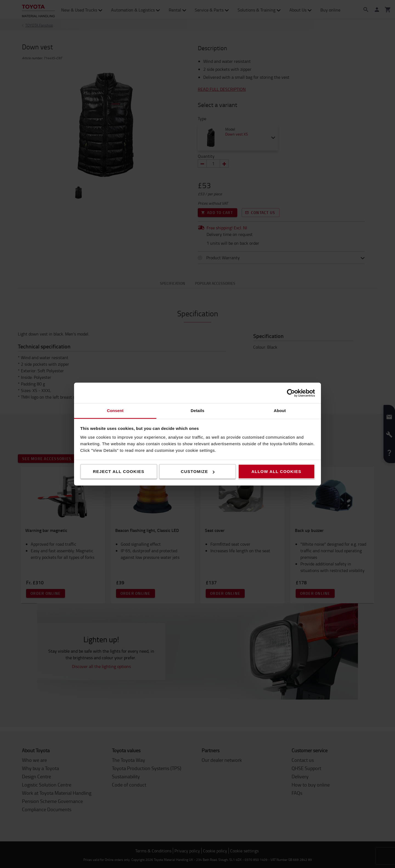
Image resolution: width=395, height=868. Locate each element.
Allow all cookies (276, 471)
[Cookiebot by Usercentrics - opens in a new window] (291, 393)
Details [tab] (198, 411)
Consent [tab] (115, 411)
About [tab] (280, 411)
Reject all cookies (119, 471)
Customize (198, 471)
